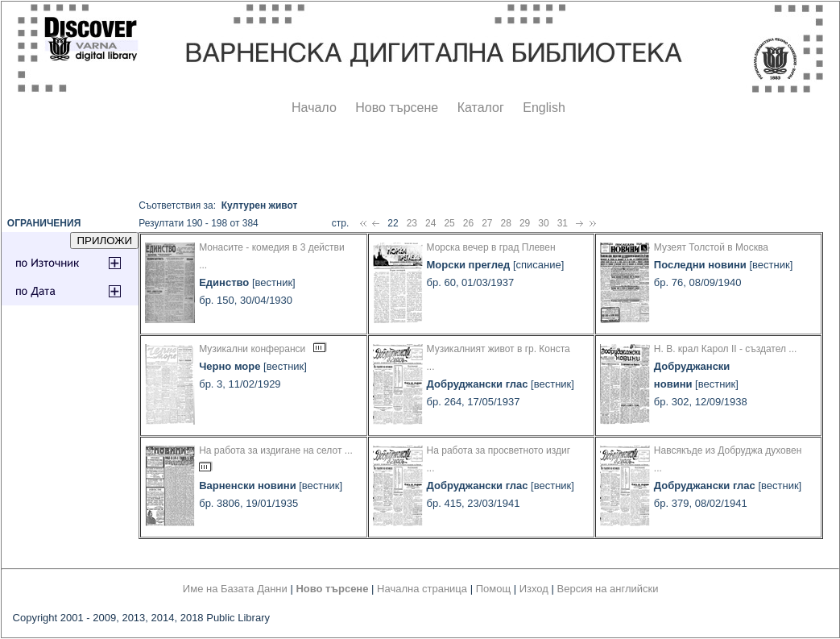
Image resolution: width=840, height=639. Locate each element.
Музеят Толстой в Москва (711, 247)
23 (412, 223)
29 (525, 223)
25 (449, 223)
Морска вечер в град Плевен (491, 247)
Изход (534, 589)
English (544, 108)
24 (430, 223)
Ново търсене (397, 108)
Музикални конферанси (252, 349)
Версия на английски (608, 589)
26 (468, 223)
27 (487, 223)
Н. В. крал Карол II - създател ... (725, 349)
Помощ (493, 589)
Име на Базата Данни (235, 589)
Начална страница (422, 589)
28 (506, 223)
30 (543, 223)
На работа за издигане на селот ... (276, 450)
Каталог (481, 108)
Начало (314, 108)
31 (563, 223)
